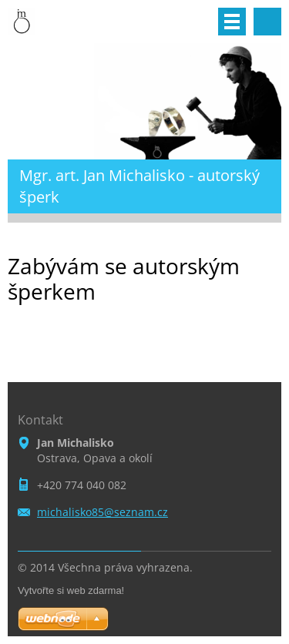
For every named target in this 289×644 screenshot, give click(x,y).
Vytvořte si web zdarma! (71, 590)
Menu (232, 22)
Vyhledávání (267, 22)
